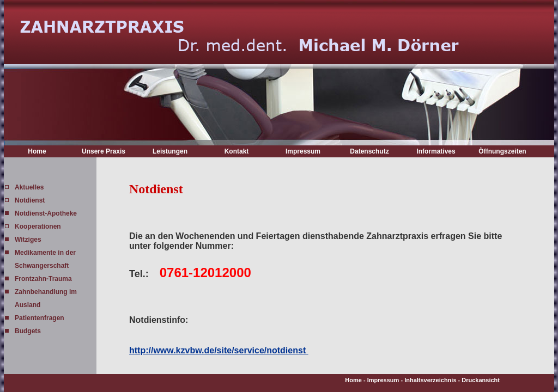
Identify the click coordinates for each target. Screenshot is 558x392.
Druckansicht (481, 380)
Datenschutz (369, 151)
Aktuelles (29, 187)
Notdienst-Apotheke (46, 213)
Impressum (303, 151)
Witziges (28, 240)
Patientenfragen (40, 318)
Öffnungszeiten (502, 151)
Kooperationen (38, 226)
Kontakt (237, 151)
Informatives (436, 151)
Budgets (28, 331)
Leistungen (170, 151)
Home (37, 151)
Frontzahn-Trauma (43, 279)
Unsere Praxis (104, 151)
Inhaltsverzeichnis (430, 380)
